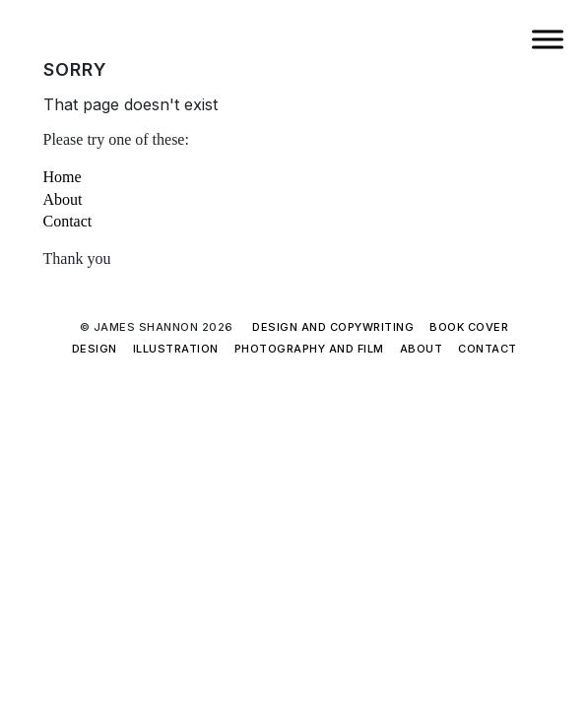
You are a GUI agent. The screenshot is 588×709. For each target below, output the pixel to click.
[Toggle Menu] (548, 39)
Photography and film (309, 349)
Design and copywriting (333, 327)
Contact (68, 221)
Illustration (176, 349)
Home (63, 177)
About (63, 199)
